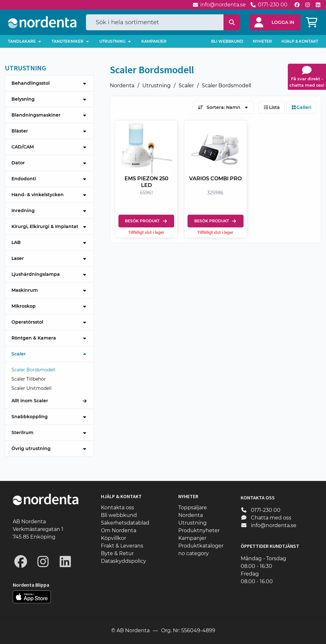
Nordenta (122, 86)
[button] (275, 22)
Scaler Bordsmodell (227, 86)
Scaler (186, 86)
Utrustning (156, 86)
